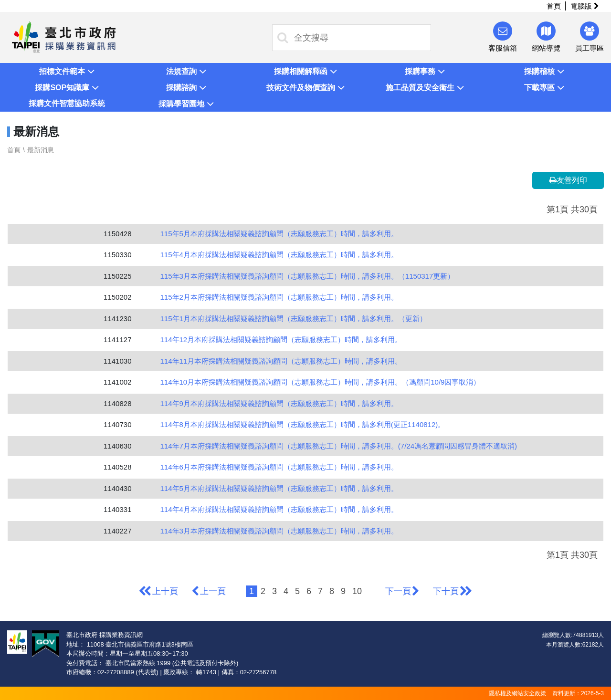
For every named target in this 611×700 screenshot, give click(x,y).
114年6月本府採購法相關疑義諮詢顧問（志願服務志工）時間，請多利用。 (279, 467)
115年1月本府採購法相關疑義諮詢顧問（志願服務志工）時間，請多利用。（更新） (294, 319)
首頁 (554, 6)
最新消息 (41, 150)
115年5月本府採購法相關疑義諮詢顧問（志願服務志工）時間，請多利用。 (279, 234)
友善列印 (568, 180)
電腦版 (585, 6)
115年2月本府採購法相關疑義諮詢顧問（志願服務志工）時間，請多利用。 (279, 297)
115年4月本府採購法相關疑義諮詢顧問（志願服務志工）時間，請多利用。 (279, 255)
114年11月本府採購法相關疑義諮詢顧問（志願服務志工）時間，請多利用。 (281, 361)
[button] (67, 71)
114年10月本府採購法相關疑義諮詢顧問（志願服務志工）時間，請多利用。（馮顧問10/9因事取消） (321, 382)
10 (357, 591)
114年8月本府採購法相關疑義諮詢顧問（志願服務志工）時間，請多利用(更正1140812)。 (303, 424)
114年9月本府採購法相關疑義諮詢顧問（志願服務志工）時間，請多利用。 (279, 403)
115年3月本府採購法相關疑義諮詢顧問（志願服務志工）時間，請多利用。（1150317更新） (308, 276)
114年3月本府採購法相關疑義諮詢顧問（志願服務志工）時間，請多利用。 (279, 531)
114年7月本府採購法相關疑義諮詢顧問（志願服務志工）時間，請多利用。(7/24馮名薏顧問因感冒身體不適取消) (339, 446)
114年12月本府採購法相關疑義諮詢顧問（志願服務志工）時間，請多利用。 (281, 340)
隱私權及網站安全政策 (517, 693)
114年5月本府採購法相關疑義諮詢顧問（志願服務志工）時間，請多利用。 (279, 488)
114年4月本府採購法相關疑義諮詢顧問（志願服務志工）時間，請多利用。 (279, 509)
